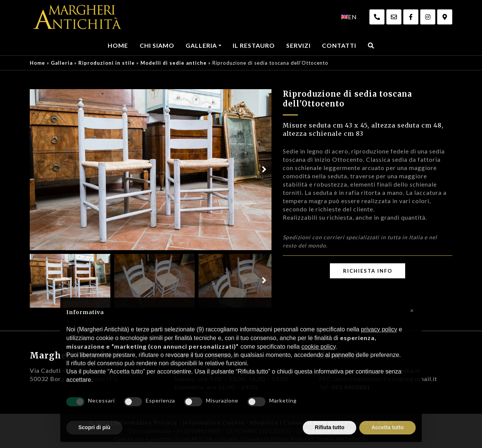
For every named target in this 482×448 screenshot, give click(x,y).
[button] (412, 310)
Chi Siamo (157, 45)
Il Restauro (254, 45)
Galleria (201, 45)
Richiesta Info (368, 271)
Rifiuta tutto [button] (330, 427)
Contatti (339, 45)
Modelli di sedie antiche (174, 63)
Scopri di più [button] (94, 427)
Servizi (298, 45)
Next (264, 170)
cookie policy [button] (318, 347)
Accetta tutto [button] (387, 427)
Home (118, 45)
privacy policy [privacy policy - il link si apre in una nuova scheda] (379, 329)
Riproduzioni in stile (107, 63)
